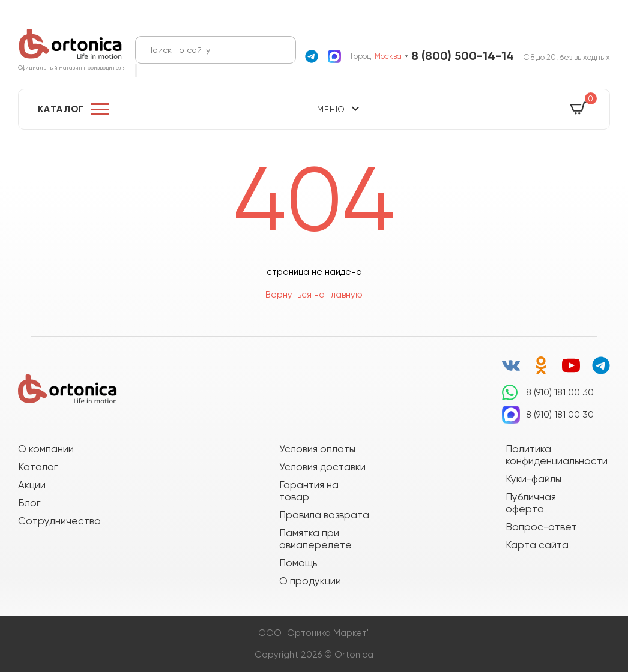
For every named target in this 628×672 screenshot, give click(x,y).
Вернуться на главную (314, 295)
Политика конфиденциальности (551, 455)
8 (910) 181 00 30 (560, 392)
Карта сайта (537, 545)
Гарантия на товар (309, 491)
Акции (32, 485)
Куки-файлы (533, 479)
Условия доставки (322, 467)
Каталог (61, 109)
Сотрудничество (59, 521)
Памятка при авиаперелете (316, 539)
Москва (388, 56)
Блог (29, 503)
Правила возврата (324, 515)
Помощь (298, 563)
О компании (46, 449)
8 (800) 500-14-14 (463, 56)
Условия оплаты (317, 449)
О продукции (310, 581)
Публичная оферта (531, 503)
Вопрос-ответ (541, 527)
